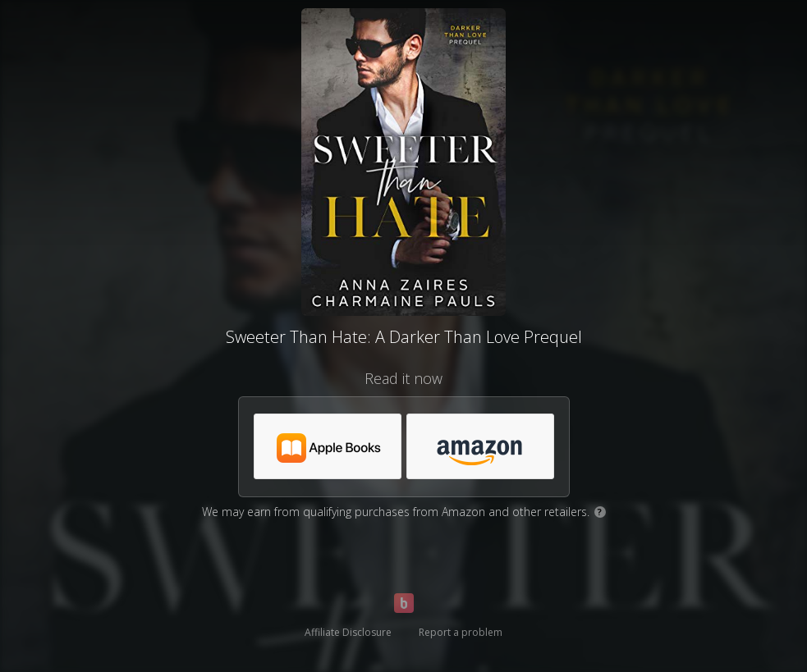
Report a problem (461, 632)
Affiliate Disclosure (348, 632)
